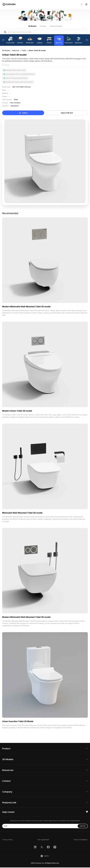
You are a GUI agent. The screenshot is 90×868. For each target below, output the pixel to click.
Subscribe (83, 827)
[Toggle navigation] (86, 4)
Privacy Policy (8, 840)
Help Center (8, 813)
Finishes (43, 26)
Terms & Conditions (80, 840)
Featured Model (56, 26)
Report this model (11, 65)
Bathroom (16, 50)
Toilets (24, 50)
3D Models (32, 26)
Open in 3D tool (67, 113)
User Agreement (43, 840)
